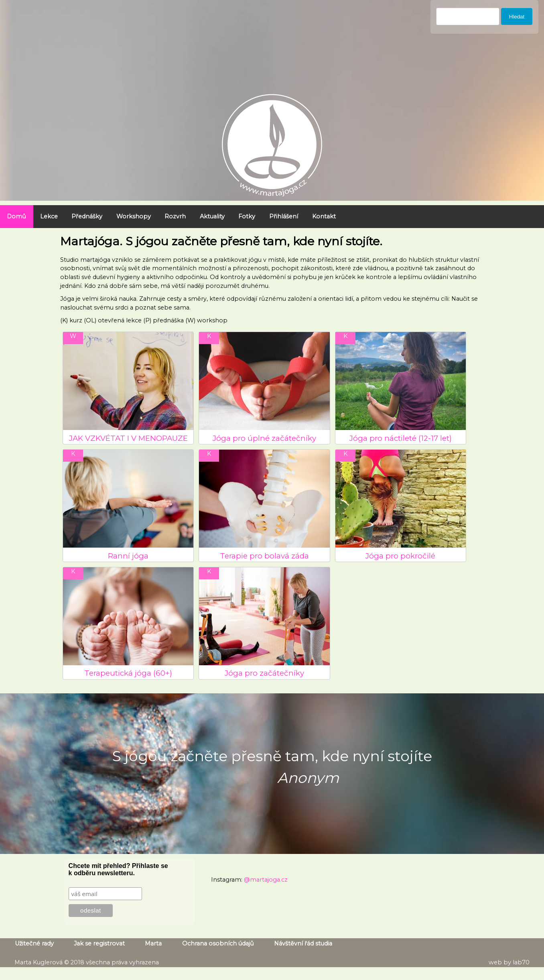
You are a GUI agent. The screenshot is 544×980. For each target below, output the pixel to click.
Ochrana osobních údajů (218, 944)
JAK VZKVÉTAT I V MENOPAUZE (128, 438)
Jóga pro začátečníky (264, 673)
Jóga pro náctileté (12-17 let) (401, 438)
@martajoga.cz (266, 880)
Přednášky (87, 216)
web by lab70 (509, 962)
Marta (153, 944)
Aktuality (212, 216)
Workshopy (134, 216)
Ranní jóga (128, 556)
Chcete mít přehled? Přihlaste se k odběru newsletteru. (118, 869)
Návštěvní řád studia (303, 944)
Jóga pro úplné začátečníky (264, 438)
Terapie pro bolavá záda (264, 556)
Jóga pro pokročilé (400, 556)
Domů (16, 216)
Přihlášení (284, 216)
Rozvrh (175, 216)
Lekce (49, 216)
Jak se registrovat (99, 944)
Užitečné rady (34, 944)
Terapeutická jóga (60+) (128, 673)
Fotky (247, 216)
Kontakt (324, 216)
